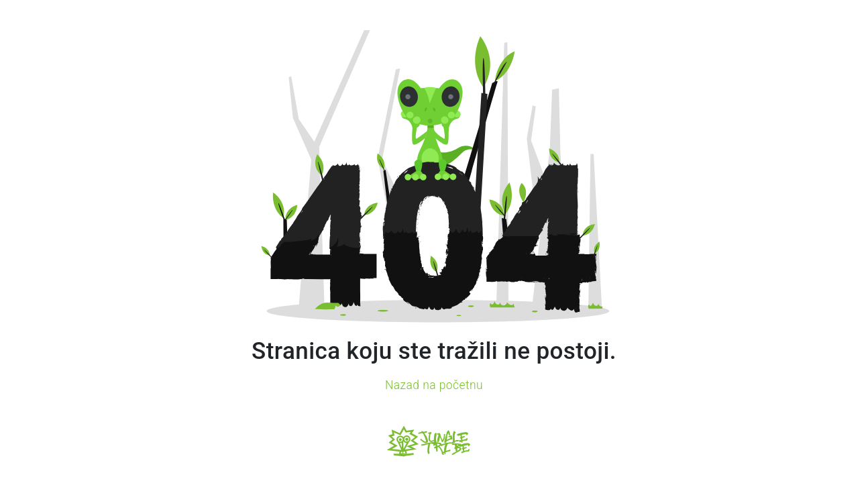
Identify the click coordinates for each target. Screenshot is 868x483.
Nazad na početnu (434, 385)
